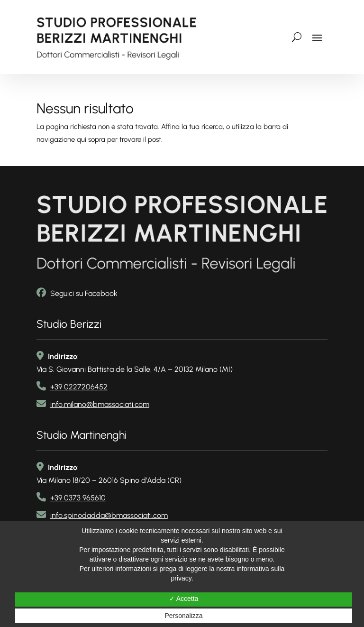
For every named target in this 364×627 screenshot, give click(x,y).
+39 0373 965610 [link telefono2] (78, 498)
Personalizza (183, 616)
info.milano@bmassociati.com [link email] (100, 404)
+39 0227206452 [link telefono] (79, 387)
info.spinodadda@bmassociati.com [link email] (109, 515)
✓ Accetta (184, 599)
